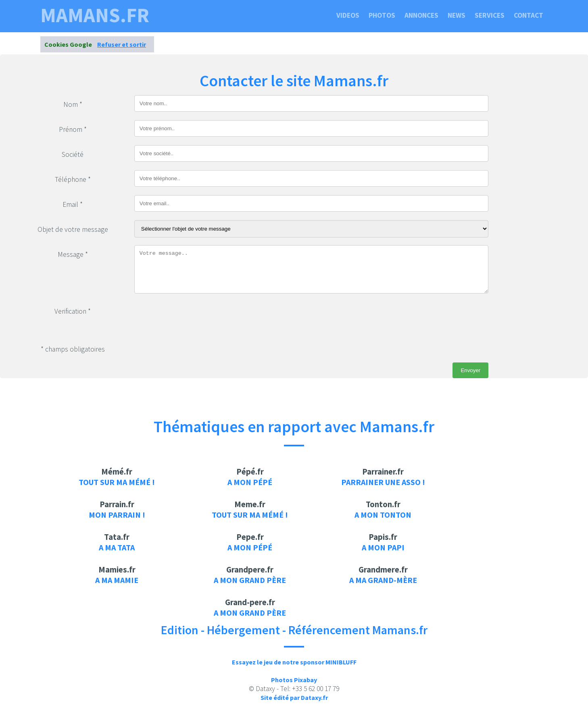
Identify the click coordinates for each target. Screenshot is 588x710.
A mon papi (383, 547)
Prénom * (73, 129)
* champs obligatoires (73, 349)
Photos (382, 15)
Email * (73, 204)
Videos (348, 15)
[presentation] (196, 318)
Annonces (421, 15)
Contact (529, 15)
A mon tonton (383, 515)
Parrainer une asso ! (383, 482)
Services (490, 15)
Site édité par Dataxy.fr (294, 698)
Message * (73, 254)
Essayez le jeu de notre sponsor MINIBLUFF (294, 662)
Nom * (73, 104)
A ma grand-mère (383, 580)
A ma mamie (117, 580)
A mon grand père (250, 580)
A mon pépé (250, 482)
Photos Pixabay (294, 680)
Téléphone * (73, 179)
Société (73, 154)
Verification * (73, 311)
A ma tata (117, 547)
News (457, 15)
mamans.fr (95, 15)
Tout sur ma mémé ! (117, 482)
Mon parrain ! (117, 515)
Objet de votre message (73, 229)
